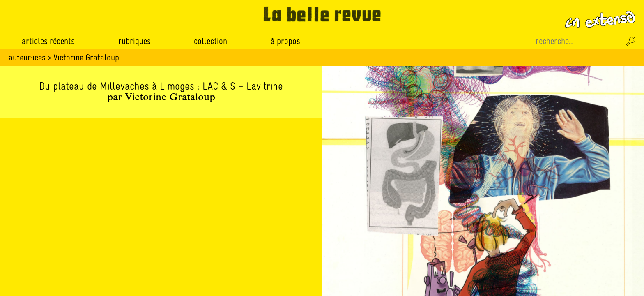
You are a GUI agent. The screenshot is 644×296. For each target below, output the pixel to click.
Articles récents (48, 41)
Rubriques (135, 41)
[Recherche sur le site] (577, 41)
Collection (210, 41)
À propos (285, 41)
